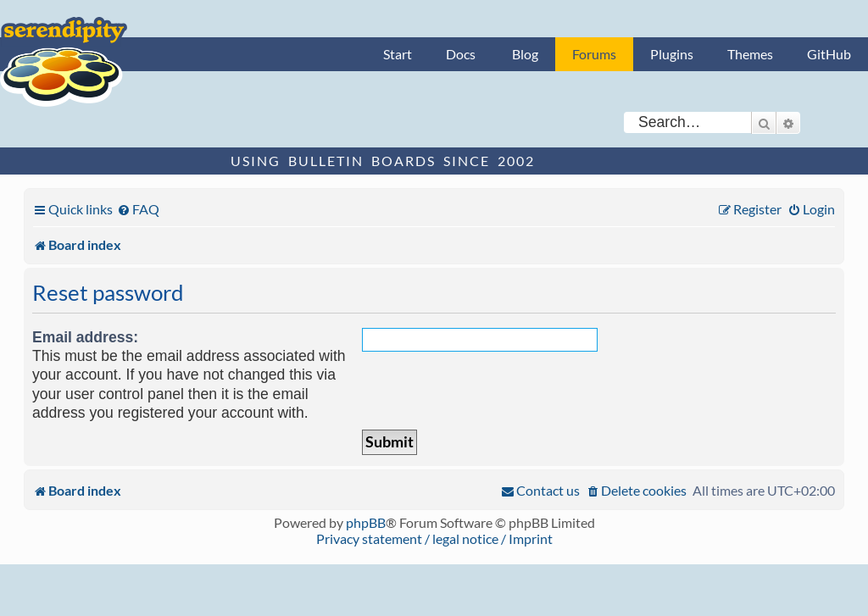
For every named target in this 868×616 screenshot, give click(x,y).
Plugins (672, 54)
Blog (525, 54)
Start (398, 54)
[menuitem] (138, 209)
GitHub (829, 54)
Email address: (85, 337)
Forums (594, 54)
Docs (461, 54)
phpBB (366, 522)
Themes (750, 54)
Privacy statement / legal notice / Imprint (434, 538)
